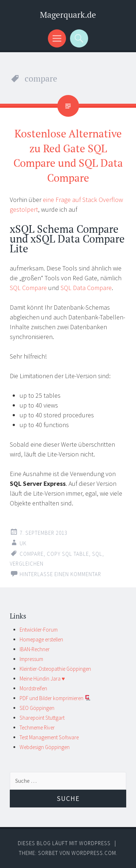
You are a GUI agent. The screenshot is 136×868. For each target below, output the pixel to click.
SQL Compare (28, 288)
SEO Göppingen (37, 708)
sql (97, 554)
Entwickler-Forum (39, 630)
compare (32, 554)
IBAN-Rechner (35, 649)
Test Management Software (49, 737)
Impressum (31, 659)
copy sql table (68, 554)
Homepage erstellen (41, 639)
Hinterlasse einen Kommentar (60, 574)
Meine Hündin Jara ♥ (42, 679)
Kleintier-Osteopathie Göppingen (55, 669)
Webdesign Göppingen (45, 747)
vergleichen (27, 564)
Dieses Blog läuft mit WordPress (64, 843)
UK (23, 543)
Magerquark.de (68, 15)
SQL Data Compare (86, 288)
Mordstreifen (33, 688)
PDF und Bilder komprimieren (55, 698)
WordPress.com (94, 853)
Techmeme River (37, 728)
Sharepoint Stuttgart (42, 718)
